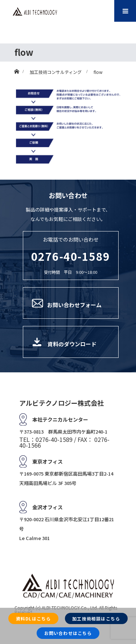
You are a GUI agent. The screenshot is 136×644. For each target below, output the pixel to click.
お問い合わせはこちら (68, 633)
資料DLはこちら (34, 618)
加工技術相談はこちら (96, 618)
